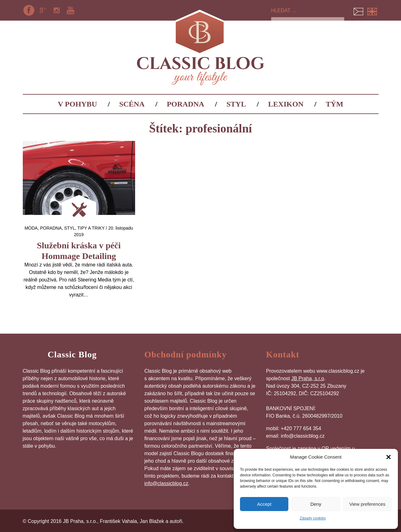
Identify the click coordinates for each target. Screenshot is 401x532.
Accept (264, 504)
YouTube (71, 10)
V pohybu (77, 104)
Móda (31, 228)
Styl (236, 104)
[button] (389, 457)
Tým (335, 104)
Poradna (185, 104)
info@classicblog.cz (166, 483)
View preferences (368, 504)
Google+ (43, 10)
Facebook (29, 10)
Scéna (132, 104)
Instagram (56, 10)
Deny (316, 504)
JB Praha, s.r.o (308, 378)
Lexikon (286, 104)
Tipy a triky (91, 228)
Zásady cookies (313, 518)
